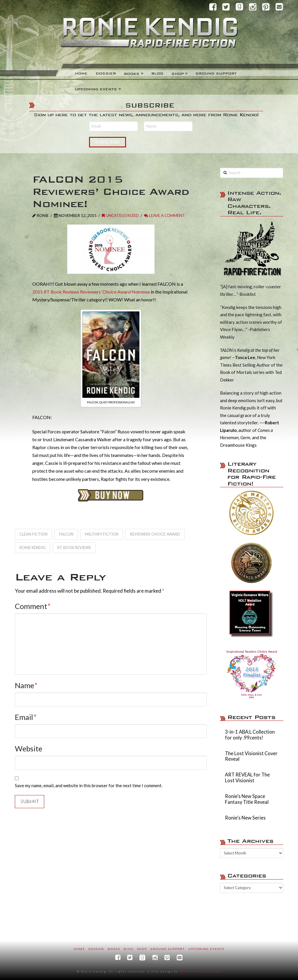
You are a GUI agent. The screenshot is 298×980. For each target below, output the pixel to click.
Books (114, 949)
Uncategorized (120, 215)
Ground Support (168, 949)
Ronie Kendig (33, 548)
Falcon (66, 534)
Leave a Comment (165, 215)
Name (26, 685)
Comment (33, 606)
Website (29, 748)
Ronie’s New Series (245, 818)
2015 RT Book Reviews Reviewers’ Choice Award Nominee (91, 292)
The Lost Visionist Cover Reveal (251, 756)
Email (26, 717)
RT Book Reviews (74, 548)
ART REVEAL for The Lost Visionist (247, 778)
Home (79, 949)
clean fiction (33, 534)
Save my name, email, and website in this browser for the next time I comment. (89, 785)
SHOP (142, 949)
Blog (129, 949)
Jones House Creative (200, 971)
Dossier (96, 949)
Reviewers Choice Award (155, 534)
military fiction (102, 534)
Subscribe (108, 142)
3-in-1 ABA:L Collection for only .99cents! (250, 735)
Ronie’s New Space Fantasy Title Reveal (247, 799)
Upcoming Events (206, 949)
